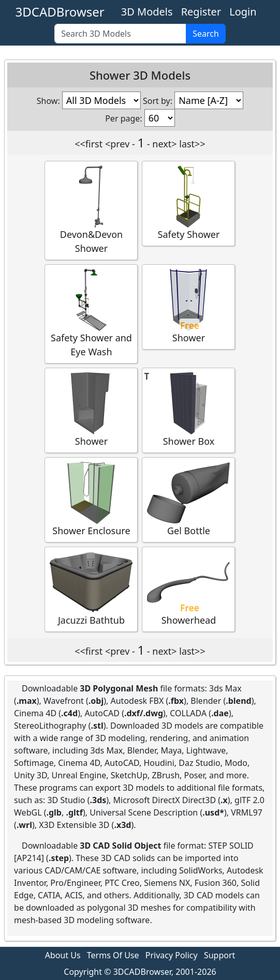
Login (243, 12)
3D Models (147, 12)
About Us (63, 955)
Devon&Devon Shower (91, 210)
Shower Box (188, 410)
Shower (188, 306)
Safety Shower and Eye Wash (91, 313)
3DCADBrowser (60, 12)
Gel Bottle (188, 499)
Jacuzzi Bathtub (91, 589)
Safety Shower (188, 203)
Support (219, 955)
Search (206, 34)
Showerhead (188, 589)
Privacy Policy (172, 955)
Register (201, 12)
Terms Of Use (113, 955)
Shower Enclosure (91, 499)
